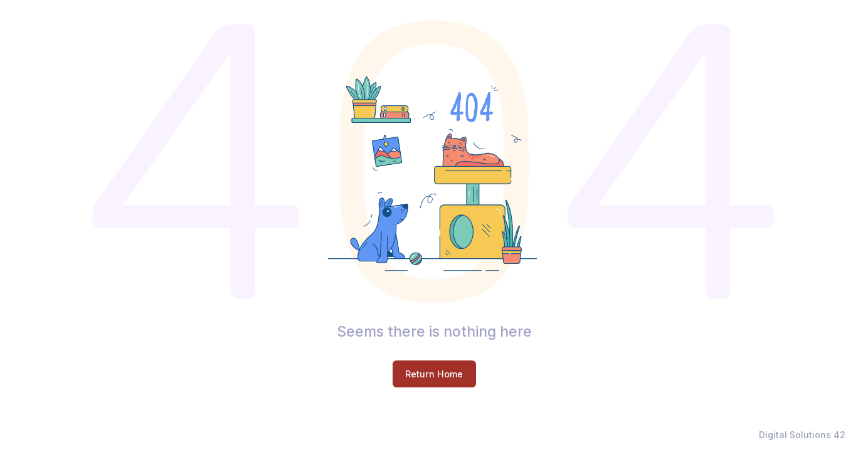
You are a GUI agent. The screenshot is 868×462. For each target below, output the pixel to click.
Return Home (434, 374)
